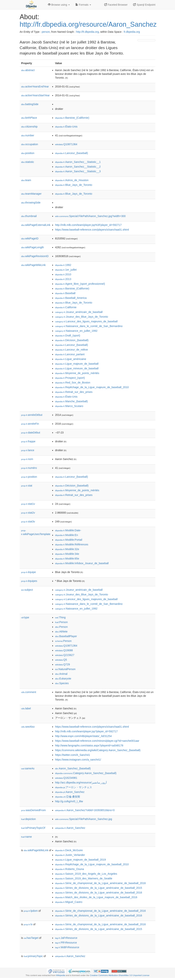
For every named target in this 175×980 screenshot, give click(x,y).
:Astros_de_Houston (72, 180)
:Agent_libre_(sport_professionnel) (80, 284)
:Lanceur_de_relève (71, 350)
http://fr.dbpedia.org (87, 32)
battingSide (30, 104)
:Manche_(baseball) (71, 401)
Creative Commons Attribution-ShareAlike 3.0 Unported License (120, 975)
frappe (28, 441)
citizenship (29, 127)
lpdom (31, 911)
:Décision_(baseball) (72, 340)
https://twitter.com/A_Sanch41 (73, 755)
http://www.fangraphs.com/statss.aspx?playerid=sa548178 (89, 745)
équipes (29, 581)
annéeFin (30, 424)
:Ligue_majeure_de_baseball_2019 (80, 860)
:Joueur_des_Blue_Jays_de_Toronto (82, 317)
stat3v (28, 522)
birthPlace (29, 118)
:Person (61, 622)
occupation (30, 144)
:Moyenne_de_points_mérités (77, 373)
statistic (28, 162)
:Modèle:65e (67, 559)
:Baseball (65, 293)
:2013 (63, 279)
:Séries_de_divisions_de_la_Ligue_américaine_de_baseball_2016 (99, 893)
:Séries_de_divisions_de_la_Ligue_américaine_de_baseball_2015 (99, 888)
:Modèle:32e (67, 549)
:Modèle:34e (67, 554)
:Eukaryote (63, 679)
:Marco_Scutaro (69, 406)
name (26, 837)
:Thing (60, 617)
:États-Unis (66, 127)
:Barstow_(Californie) (72, 118)
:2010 (63, 274)
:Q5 (61, 660)
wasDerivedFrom (33, 810)
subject (27, 590)
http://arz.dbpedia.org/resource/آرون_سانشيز (81, 783)
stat (27, 486)
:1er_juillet (66, 270)
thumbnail (29, 216)
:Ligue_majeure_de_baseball (77, 364)
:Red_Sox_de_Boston (73, 383)
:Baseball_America (71, 298)
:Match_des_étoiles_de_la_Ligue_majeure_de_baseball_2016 (96, 897)
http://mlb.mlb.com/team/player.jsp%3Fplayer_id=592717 (88, 225)
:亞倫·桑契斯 (68, 797)
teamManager (31, 194)
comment (29, 692)
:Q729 (63, 664)
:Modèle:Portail (69, 540)
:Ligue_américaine (71, 359)
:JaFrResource (66, 938)
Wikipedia (61, 975)
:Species (62, 683)
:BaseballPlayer (66, 636)
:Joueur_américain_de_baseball (79, 312)
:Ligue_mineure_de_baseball (77, 368)
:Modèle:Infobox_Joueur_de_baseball (82, 563)
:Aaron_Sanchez (70, 792)
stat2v (28, 513)
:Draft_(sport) (68, 336)
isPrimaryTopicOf (33, 828)
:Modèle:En (66, 535)
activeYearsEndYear (35, 87)
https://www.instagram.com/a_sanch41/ (78, 760)
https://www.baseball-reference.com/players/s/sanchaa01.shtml (92, 230)
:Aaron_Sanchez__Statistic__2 (78, 167)
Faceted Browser (116, 5)
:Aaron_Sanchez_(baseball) (73, 768)
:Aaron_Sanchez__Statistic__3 (78, 171)
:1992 (63, 265)
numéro (29, 468)
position (28, 153)
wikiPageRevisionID (35, 256)
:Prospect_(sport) (70, 378)
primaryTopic (33, 956)
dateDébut (31, 433)
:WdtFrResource (67, 947)
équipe (28, 572)
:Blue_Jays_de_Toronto (74, 185)
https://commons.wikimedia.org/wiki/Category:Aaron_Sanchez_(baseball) (98, 750)
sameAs (28, 768)
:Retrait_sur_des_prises (74, 392)
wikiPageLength (33, 247)
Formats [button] (83, 5)
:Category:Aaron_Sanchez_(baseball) (86, 773)
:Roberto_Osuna (69, 869)
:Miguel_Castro (69, 902)
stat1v (28, 504)
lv (28, 924)
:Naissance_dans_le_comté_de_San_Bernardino (89, 326)
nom (27, 459)
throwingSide (31, 203)
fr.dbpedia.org (132, 32)
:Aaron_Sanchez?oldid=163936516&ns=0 (85, 810)
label (26, 708)
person (46, 32)
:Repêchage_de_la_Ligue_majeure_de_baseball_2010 (92, 387)
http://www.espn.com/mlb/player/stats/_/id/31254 (83, 736)
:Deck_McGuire (69, 850)
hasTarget (31, 938)
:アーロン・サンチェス (74, 787)
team (26, 180)
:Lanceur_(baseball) (71, 153)
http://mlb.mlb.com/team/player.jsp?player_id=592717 (86, 731)
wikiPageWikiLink (33, 265)
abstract (28, 70)
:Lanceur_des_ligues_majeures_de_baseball (86, 321)
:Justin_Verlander (70, 855)
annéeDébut (32, 415)
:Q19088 (64, 650)
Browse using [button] (59, 5)
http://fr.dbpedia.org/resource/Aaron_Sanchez (88, 24)
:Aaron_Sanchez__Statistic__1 (78, 162)
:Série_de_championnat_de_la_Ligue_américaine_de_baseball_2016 (100, 883)
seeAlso (28, 727)
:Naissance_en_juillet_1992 (76, 331)
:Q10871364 (66, 144)
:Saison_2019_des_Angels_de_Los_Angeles (86, 874)
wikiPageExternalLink (36, 225)
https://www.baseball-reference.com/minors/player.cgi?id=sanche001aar (97, 741)
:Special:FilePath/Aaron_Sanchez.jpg (84, 819)
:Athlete (61, 632)
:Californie (66, 307)
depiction (28, 819)
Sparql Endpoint (144, 5)
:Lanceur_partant (70, 354)
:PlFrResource (66, 943)
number (28, 135)
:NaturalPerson (65, 669)
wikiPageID (30, 238)
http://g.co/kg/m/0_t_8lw (69, 801)
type (25, 617)
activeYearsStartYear (35, 95)
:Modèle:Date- (68, 530)
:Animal (61, 674)
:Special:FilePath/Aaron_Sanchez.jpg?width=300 (90, 216)
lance (28, 450)
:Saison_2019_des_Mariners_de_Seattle (84, 878)
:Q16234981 (66, 778)
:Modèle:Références (72, 544)
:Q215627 (65, 655)
